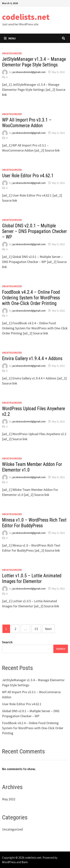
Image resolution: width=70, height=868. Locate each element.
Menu (10, 38)
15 (36, 629)
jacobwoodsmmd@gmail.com (29, 72)
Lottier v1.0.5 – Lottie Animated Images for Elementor (32, 579)
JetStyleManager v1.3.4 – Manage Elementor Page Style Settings (34, 62)
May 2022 (9, 799)
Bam (25, 862)
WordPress (9, 862)
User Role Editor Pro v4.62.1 (28, 176)
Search (7, 642)
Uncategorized (12, 53)
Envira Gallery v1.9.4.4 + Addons (32, 359)
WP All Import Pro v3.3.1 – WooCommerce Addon (27, 123)
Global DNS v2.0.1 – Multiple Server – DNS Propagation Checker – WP (34, 231)
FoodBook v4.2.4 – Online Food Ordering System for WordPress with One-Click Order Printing (31, 298)
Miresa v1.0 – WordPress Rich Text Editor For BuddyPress (34, 523)
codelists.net (26, 17)
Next (48, 629)
